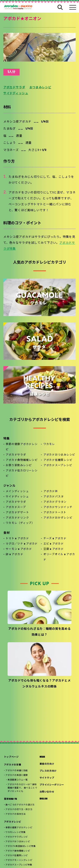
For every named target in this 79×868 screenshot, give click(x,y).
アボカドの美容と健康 (17, 775)
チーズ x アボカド (55, 539)
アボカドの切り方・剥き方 (19, 810)
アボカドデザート (17, 513)
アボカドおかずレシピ (58, 518)
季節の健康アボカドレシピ (22, 447)
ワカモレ (49, 444)
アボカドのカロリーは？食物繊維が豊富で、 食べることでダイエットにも (22, 788)
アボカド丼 (51, 492)
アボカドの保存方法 (15, 814)
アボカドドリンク (17, 518)
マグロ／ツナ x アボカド (22, 544)
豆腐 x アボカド (54, 549)
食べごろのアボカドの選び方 (20, 805)
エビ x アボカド (54, 544)
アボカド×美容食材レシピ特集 (21, 846)
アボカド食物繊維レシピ (22, 460)
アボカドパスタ (54, 497)
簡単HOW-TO (11, 799)
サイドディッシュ (16, 94)
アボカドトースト (55, 513)
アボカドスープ (16, 507)
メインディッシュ (17, 492)
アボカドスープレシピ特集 (19, 865)
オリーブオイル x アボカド (59, 557)
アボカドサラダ (14, 88)
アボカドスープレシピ (58, 465)
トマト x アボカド (17, 539)
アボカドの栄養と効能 (17, 771)
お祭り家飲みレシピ (19, 465)
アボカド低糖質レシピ (58, 460)
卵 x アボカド (14, 554)
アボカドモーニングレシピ (19, 860)
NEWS (42, 757)
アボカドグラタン (55, 502)
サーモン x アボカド (19, 549)
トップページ (11, 757)
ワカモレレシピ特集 (15, 832)
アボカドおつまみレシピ (59, 455)
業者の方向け (47, 764)
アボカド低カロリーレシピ (22, 473)
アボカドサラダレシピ (17, 837)
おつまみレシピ (40, 88)
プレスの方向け (48, 771)
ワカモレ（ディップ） (20, 523)
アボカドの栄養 (13, 765)
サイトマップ (47, 778)
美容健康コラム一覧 (18, 780)
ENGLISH (44, 799)
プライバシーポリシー (52, 785)
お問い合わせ (47, 792)
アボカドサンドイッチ (58, 507)
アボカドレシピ (13, 822)
